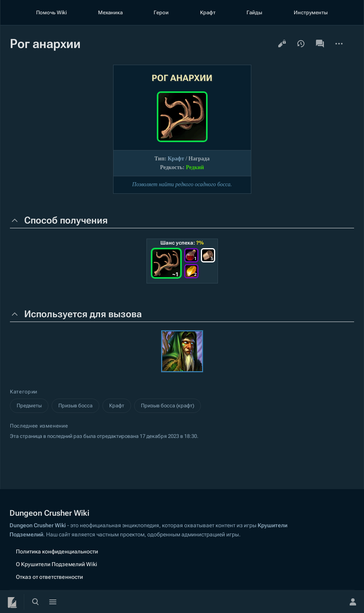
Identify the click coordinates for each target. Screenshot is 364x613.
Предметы (29, 406)
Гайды (254, 13)
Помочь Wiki (51, 13)
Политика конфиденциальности (57, 551)
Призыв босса (75, 406)
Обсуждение (320, 44)
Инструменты (311, 13)
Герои (161, 13)
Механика (110, 13)
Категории (24, 392)
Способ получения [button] (66, 220)
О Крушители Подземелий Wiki (57, 564)
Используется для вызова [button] (83, 314)
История (301, 44)
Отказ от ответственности (49, 577)
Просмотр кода (282, 44)
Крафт (208, 13)
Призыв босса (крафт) (168, 406)
